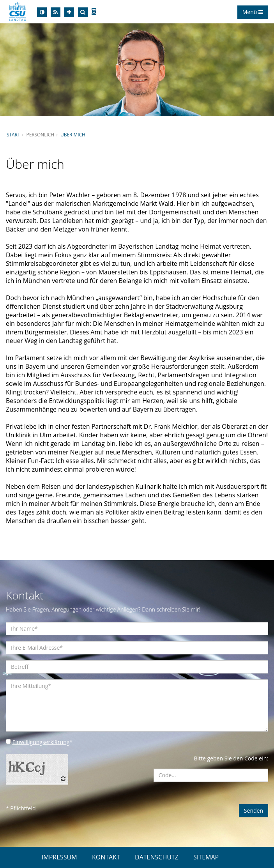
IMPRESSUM (59, 857)
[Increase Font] (69, 12)
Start (13, 134)
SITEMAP (206, 857)
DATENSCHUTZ (157, 857)
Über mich (73, 134)
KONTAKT (106, 857)
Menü (253, 12)
